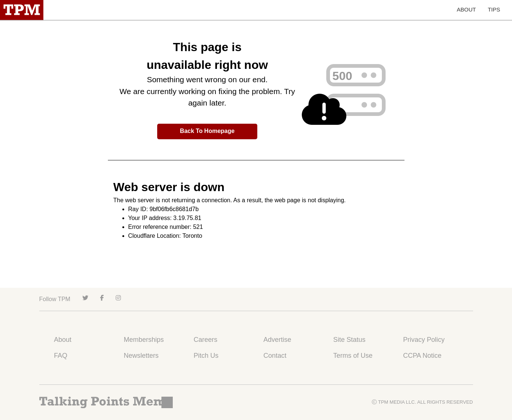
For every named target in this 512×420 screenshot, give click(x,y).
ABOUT (466, 9)
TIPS (494, 9)
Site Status (349, 340)
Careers (205, 340)
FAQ (61, 356)
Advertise (277, 340)
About (63, 340)
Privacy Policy (424, 340)
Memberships (144, 340)
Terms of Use (353, 356)
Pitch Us (206, 356)
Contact (275, 356)
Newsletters (141, 356)
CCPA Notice (422, 356)
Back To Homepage (207, 131)
